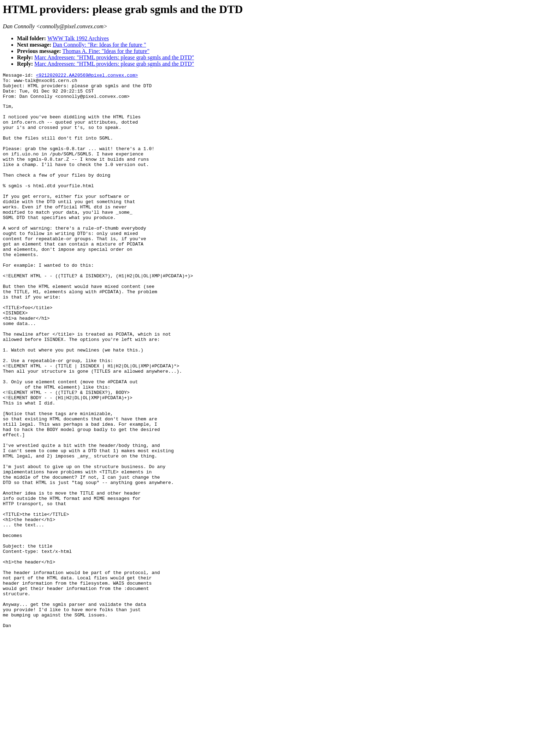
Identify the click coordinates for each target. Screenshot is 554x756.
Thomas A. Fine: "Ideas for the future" (106, 51)
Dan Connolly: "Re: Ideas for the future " (99, 45)
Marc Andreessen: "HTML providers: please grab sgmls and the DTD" (114, 57)
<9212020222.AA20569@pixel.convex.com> (87, 76)
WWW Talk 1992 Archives (78, 38)
